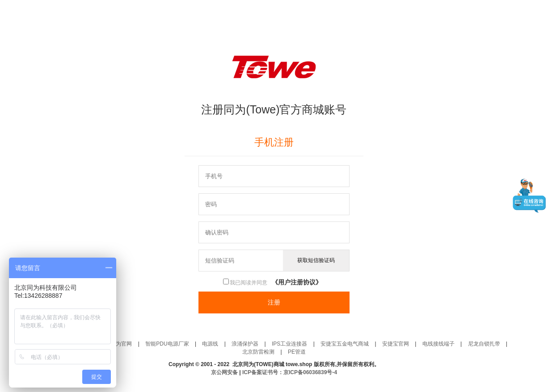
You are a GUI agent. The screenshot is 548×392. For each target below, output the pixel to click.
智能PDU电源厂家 (167, 344)
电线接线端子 (438, 344)
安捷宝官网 (396, 344)
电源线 (210, 344)
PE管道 (297, 352)
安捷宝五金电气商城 (345, 344)
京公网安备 (225, 372)
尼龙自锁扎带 (484, 344)
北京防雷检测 (258, 352)
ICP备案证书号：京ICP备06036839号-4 (290, 372)
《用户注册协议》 (297, 282)
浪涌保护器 (245, 344)
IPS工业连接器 (289, 344)
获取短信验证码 (316, 260)
